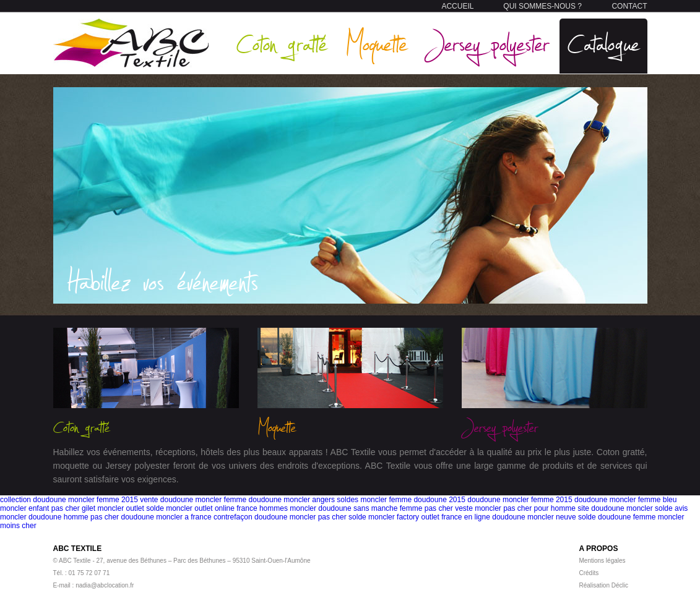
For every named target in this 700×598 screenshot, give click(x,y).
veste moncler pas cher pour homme (515, 508)
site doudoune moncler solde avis (633, 508)
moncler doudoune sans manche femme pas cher (371, 508)
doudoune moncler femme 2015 (520, 500)
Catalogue (603, 43)
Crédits (589, 573)
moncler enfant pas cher (40, 508)
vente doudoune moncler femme (193, 500)
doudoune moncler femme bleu (625, 500)
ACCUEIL (457, 6)
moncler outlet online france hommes (227, 508)
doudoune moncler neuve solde (544, 517)
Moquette (376, 43)
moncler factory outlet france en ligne (429, 517)
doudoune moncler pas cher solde (310, 517)
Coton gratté (282, 43)
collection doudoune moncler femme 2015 (69, 500)
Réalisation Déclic (604, 585)
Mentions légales (603, 561)
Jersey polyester (487, 43)
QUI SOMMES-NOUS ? (542, 6)
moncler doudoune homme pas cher (59, 517)
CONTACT (629, 6)
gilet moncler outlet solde (123, 508)
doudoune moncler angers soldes (304, 500)
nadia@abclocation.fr (105, 585)
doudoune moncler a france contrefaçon (186, 517)
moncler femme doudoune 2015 (413, 500)
